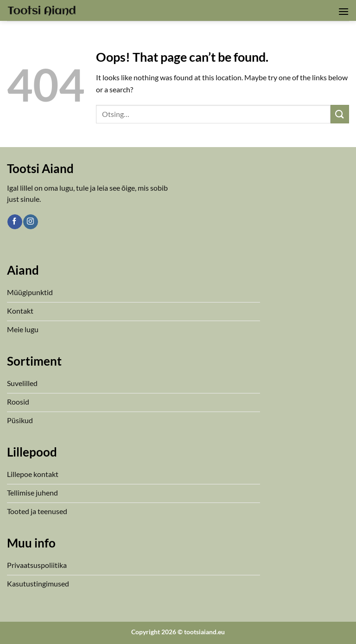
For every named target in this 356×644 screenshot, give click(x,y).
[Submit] (340, 114)
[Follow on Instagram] (30, 222)
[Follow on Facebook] (15, 222)
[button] (343, 11)
